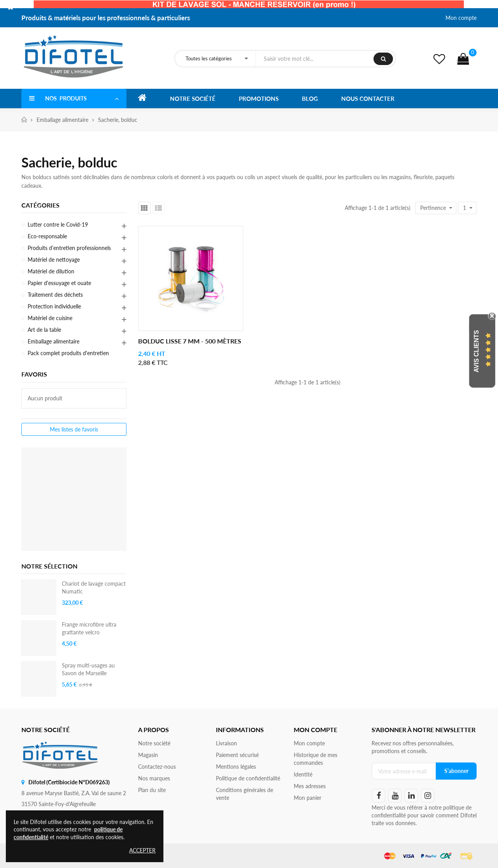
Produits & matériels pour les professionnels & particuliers (106, 18)
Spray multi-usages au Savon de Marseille (88, 669)
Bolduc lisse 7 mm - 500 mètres (190, 341)
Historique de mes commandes (316, 759)
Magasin (148, 755)
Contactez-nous (157, 767)
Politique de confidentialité (248, 778)
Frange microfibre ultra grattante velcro (89, 628)
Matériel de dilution (51, 271)
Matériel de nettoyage (54, 260)
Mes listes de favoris (74, 429)
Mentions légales (236, 767)
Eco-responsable (47, 236)
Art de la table (44, 330)
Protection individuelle (54, 306)
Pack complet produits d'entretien (68, 353)
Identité (303, 774)
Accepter (142, 850)
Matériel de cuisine (50, 318)
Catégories (40, 205)
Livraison (226, 743)
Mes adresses (310, 786)
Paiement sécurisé (237, 755)
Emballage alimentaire (53, 341)
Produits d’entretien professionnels (69, 248)
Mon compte (461, 18)
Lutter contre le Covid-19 (58, 224)
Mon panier (308, 798)
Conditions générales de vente (245, 794)
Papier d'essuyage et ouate (59, 283)
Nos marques (154, 778)
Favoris (34, 374)
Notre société (154, 743)
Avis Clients (476, 351)
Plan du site (152, 790)
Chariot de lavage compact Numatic (94, 587)
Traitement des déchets (55, 295)
